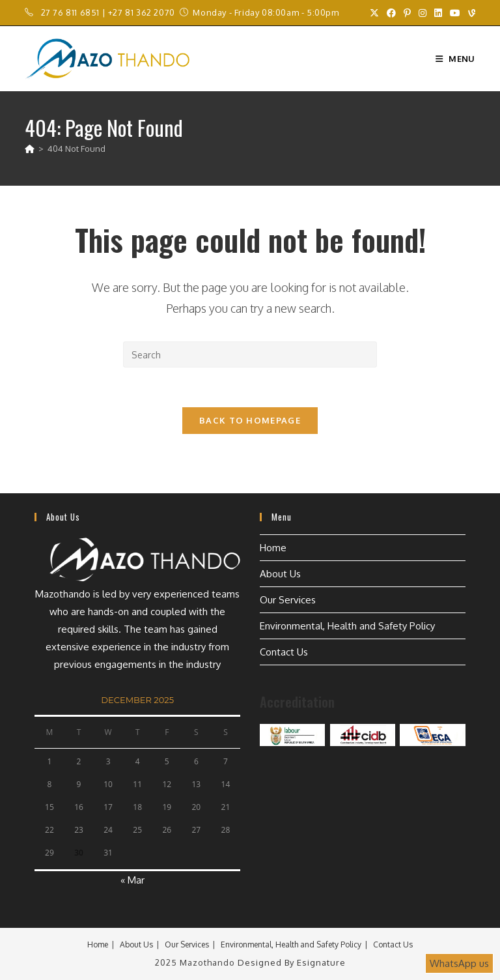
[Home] (30, 149)
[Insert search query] (250, 354)
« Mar (132, 880)
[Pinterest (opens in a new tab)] (407, 13)
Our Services (288, 600)
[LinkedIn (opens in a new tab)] (438, 13)
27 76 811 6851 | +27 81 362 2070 (108, 12)
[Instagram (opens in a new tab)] (423, 13)
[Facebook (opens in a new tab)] (391, 13)
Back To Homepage (250, 420)
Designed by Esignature (292, 962)
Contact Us (284, 652)
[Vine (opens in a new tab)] (470, 13)
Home (273, 548)
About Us (280, 574)
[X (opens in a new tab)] (374, 13)
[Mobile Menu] (455, 59)
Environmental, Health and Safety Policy (347, 626)
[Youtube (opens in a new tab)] (455, 13)
